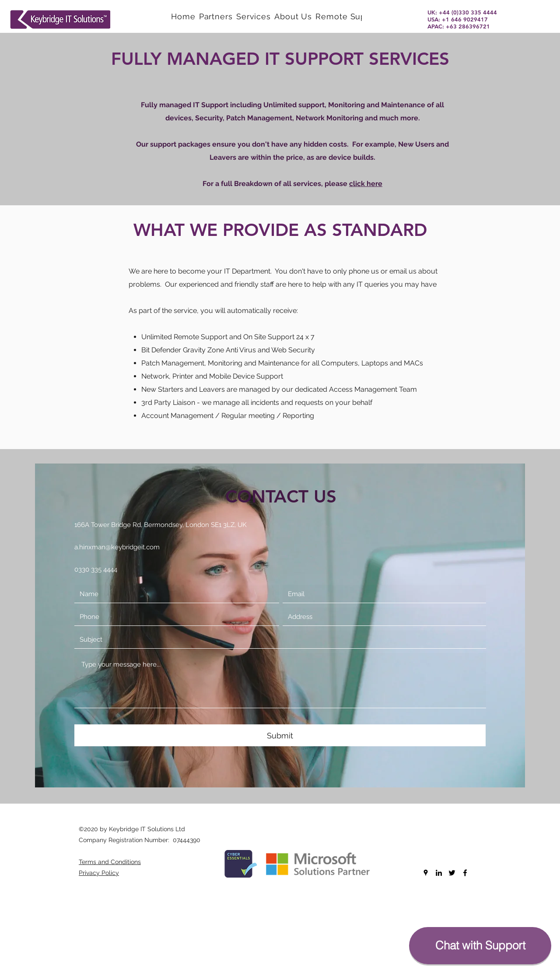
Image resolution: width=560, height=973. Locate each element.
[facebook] (465, 873)
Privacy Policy (99, 873)
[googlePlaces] (426, 873)
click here (366, 184)
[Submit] (280, 735)
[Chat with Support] (480, 946)
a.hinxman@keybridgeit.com (117, 547)
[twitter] (452, 873)
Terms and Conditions (110, 862)
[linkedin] (439, 873)
